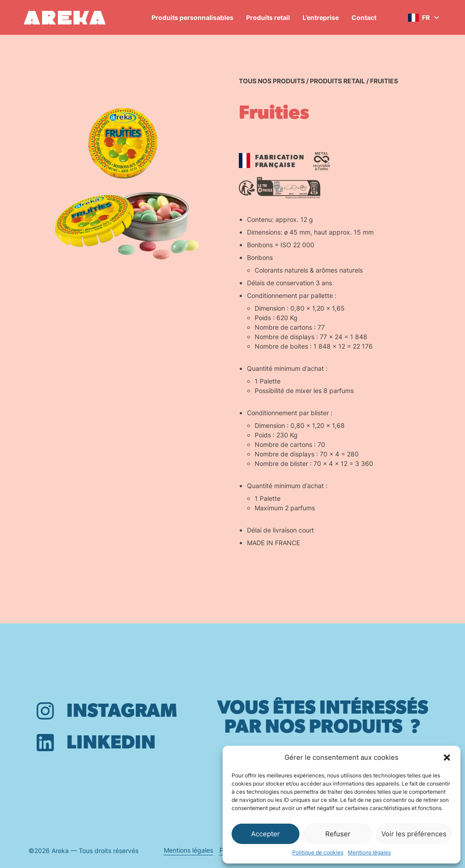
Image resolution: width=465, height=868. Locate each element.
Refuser (338, 834)
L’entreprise (321, 17)
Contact (364, 17)
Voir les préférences (414, 834)
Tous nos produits (272, 81)
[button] (447, 758)
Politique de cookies (318, 852)
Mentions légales (369, 852)
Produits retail (268, 17)
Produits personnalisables (192, 17)
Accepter (266, 834)
